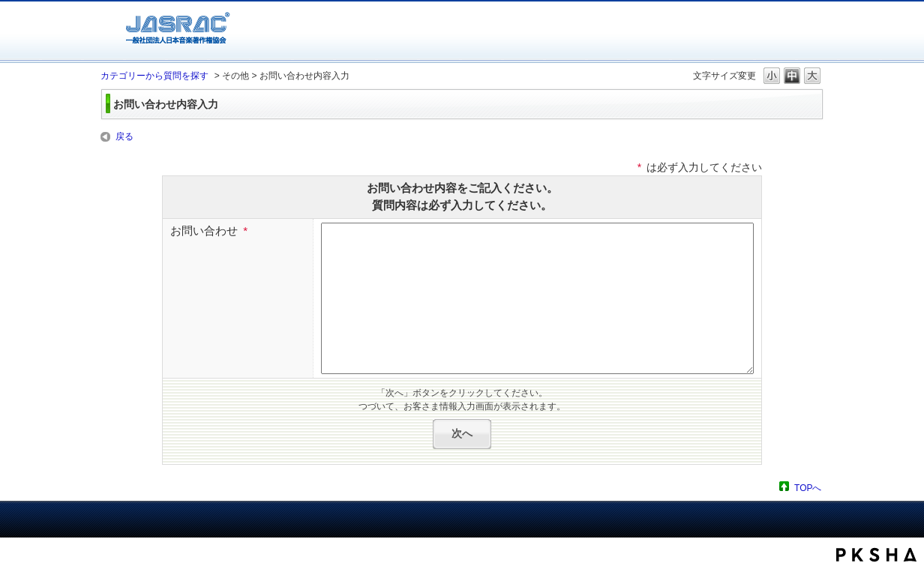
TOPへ (808, 488)
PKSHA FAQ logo (876, 555)
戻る (124, 136)
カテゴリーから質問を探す (154, 76)
